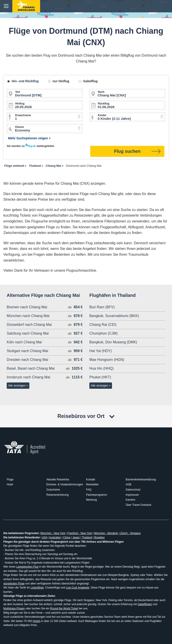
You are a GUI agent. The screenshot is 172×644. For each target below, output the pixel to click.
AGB (128, 484)
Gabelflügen (145, 604)
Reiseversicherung (57, 495)
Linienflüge (37, 588)
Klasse (20, 127)
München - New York (53, 533)
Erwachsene (23, 115)
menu (6, 6)
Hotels (37, 621)
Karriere (130, 500)
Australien (55, 537)
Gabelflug (90, 81)
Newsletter (92, 484)
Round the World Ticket (64, 608)
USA (44, 537)
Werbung (91, 500)
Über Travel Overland (138, 505)
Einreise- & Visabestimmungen (65, 484)
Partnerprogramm (97, 495)
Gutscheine (53, 490)
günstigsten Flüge (14, 584)
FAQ (89, 490)
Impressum (132, 495)
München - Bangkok (106, 533)
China (67, 537)
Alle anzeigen (17, 385)
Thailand (87, 537)
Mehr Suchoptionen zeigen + (29, 138)
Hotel (10, 484)
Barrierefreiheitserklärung (141, 480)
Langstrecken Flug (27, 567)
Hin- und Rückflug (25, 81)
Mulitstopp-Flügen (14, 608)
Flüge (10, 480)
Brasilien (99, 537)
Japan (76, 537)
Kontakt (91, 480)
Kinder (102, 115)
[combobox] (45, 117)
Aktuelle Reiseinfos (58, 480)
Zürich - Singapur (130, 533)
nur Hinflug (61, 81)
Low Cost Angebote (77, 588)
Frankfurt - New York (80, 533)
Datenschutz (133, 490)
